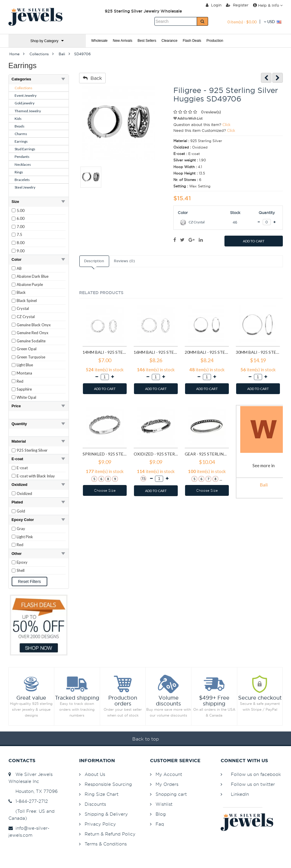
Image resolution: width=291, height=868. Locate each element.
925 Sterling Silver (32, 450)
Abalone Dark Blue (33, 276)
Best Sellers (147, 41)
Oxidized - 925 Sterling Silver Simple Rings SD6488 (156, 454)
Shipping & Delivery (106, 814)
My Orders (167, 784)
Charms (21, 134)
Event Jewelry (26, 95)
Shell (21, 570)
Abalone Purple (30, 284)
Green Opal (27, 349)
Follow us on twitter (253, 784)
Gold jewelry (25, 103)
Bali (264, 485)
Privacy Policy (100, 824)
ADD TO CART (254, 241)
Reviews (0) (124, 261)
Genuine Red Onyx (33, 333)
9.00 (21, 251)
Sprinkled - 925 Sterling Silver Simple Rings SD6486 (105, 454)
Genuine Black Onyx (34, 325)
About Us (95, 774)
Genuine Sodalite (31, 341)
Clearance (169, 41)
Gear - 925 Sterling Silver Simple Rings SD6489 (207, 454)
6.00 (21, 218)
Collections (23, 88)
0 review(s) (211, 112)
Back (92, 78)
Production (215, 41)
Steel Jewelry (25, 187)
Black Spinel (27, 301)
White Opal (26, 397)
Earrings (21, 141)
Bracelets (22, 180)
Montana (24, 373)
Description (94, 261)
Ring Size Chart (102, 794)
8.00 (21, 243)
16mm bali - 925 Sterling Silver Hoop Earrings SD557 (156, 352)
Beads (20, 126)
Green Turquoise (31, 357)
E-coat (22, 468)
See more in (264, 465)
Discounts (95, 804)
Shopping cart (171, 794)
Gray (21, 529)
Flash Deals (192, 41)
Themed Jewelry (28, 111)
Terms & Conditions (106, 844)
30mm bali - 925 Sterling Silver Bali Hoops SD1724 (258, 352)
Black (21, 292)
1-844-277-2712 (28, 801)
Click (226, 125)
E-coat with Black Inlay (36, 476)
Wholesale (100, 41)
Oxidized (24, 493)
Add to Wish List (188, 118)
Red (20, 381)
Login (214, 5)
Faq (160, 824)
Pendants (22, 157)
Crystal (23, 308)
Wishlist (164, 804)
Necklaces (23, 164)
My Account (169, 774)
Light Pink (25, 537)
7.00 (21, 227)
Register (237, 5)
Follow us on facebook (256, 774)
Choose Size (105, 490)
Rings (19, 172)
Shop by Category (47, 41)
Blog (161, 814)
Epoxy (22, 562)
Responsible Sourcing (108, 784)
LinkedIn (240, 794)
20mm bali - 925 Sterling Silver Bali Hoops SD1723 (207, 352)
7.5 (19, 234)
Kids (18, 119)
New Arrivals (123, 41)
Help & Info (268, 5)
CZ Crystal (26, 317)
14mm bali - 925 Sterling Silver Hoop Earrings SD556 (105, 352)
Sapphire (24, 389)
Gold (21, 511)
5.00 (21, 210)
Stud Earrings (25, 149)
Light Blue (25, 365)
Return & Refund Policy (110, 834)
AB (19, 268)
